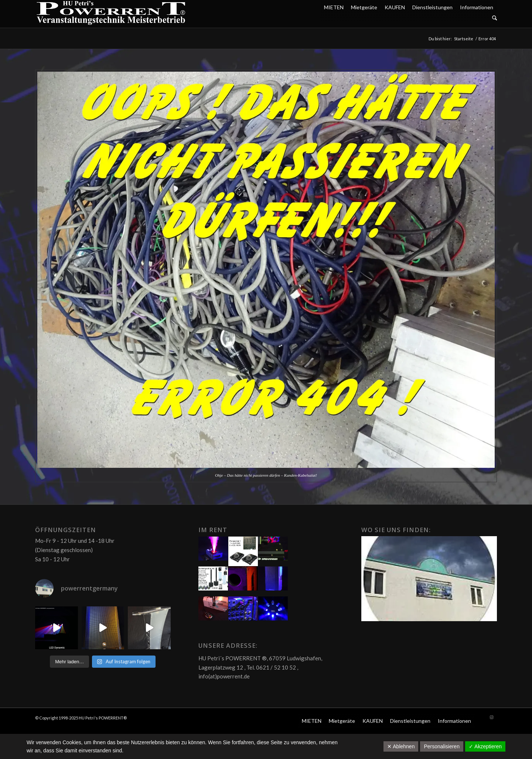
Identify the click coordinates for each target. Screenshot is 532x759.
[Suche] (495, 18)
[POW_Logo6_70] (111, 14)
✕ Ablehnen (401, 746)
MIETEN (334, 7)
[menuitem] (409, 18)
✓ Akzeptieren (485, 746)
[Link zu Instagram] (491, 717)
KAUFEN (395, 7)
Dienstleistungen (432, 7)
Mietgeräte (364, 7)
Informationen (477, 7)
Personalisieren (442, 746)
